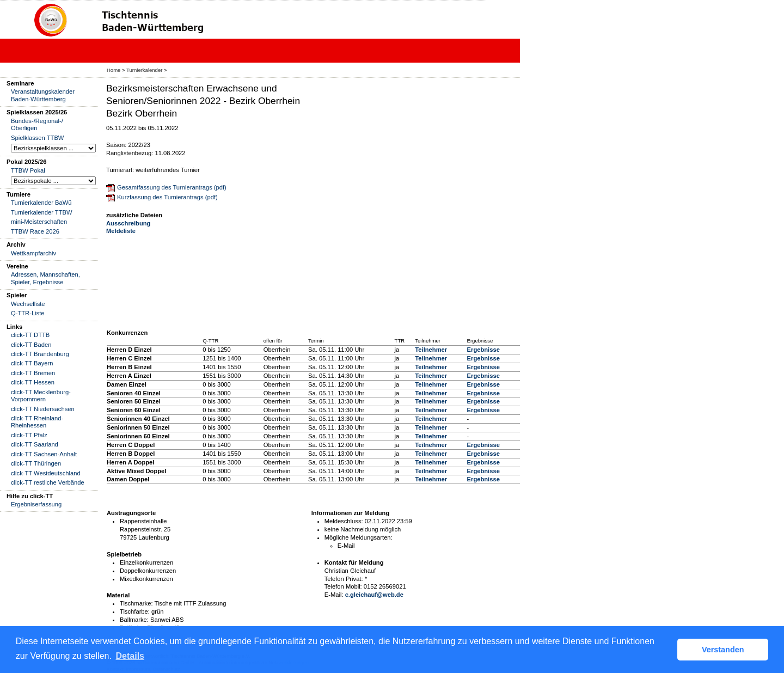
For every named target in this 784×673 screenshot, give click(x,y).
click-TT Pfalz (29, 435)
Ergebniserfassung (36, 504)
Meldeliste (121, 231)
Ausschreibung (128, 223)
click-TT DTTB (30, 335)
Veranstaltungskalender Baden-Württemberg (43, 95)
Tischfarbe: (135, 611)
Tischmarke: (136, 603)
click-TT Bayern (32, 363)
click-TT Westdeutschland (46, 473)
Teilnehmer (431, 350)
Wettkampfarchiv (33, 253)
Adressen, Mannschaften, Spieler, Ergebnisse (45, 278)
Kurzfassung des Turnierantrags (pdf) (167, 197)
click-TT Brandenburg (40, 354)
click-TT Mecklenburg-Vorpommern (41, 396)
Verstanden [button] (723, 650)
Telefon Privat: (344, 579)
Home (114, 70)
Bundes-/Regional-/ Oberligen (37, 124)
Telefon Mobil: (343, 586)
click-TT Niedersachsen (43, 409)
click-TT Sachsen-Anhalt (44, 454)
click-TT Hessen (33, 382)
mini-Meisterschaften (39, 222)
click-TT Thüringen (36, 463)
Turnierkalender (144, 70)
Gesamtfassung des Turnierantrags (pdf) (172, 187)
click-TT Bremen (33, 373)
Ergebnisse (483, 350)
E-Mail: (334, 595)
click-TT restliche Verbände (48, 482)
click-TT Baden (31, 345)
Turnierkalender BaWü (41, 203)
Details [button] (130, 656)
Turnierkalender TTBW (42, 212)
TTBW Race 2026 (35, 231)
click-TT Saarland (35, 444)
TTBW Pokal (28, 170)
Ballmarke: (134, 620)
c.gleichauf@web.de (374, 595)
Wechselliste (28, 304)
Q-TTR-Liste (28, 313)
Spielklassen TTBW (37, 138)
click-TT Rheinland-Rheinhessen (37, 422)
